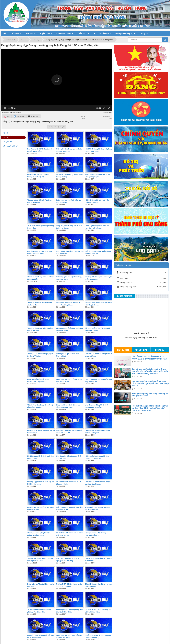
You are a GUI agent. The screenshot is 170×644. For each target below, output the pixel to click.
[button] (57, 39)
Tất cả (5, 92)
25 (79, 609)
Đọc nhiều (160, 309)
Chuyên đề (7, 100)
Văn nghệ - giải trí (10, 105)
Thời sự (6, 96)
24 (74, 609)
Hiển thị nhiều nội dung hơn (57, 86)
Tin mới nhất (141, 309)
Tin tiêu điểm (123, 309)
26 (84, 609)
